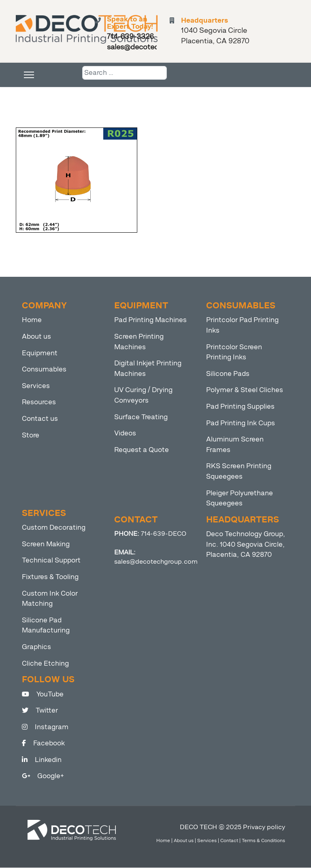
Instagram (45, 727)
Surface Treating (141, 417)
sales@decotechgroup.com (156, 562)
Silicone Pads (228, 374)
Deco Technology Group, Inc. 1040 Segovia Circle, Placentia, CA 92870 (246, 545)
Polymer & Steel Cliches (245, 390)
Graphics (36, 647)
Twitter (40, 711)
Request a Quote (142, 450)
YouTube (43, 694)
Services (36, 386)
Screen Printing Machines (139, 342)
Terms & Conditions (263, 841)
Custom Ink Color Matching (50, 599)
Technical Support (51, 561)
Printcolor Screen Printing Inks (234, 353)
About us (36, 337)
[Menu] (29, 75)
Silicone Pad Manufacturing (46, 626)
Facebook (43, 744)
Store (31, 436)
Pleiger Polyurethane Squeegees (240, 499)
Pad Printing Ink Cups (241, 423)
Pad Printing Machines (150, 320)
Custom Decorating (54, 528)
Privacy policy (264, 827)
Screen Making (46, 544)
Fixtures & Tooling (50, 577)
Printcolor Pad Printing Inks (242, 326)
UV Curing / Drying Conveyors (143, 396)
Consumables (44, 370)
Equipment (40, 353)
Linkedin (42, 760)
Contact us (40, 419)
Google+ (43, 776)
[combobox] (125, 73)
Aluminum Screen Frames (235, 445)
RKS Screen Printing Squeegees (239, 472)
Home (32, 320)
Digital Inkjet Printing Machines (148, 369)
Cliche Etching (45, 663)
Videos (125, 434)
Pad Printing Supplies (240, 407)
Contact (229, 841)
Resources (39, 402)
